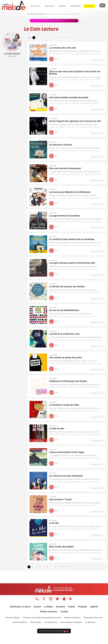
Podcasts (40, 14)
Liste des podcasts (54, 20)
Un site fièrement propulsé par (54, 636)
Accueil (30, 14)
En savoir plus (97, 60)
